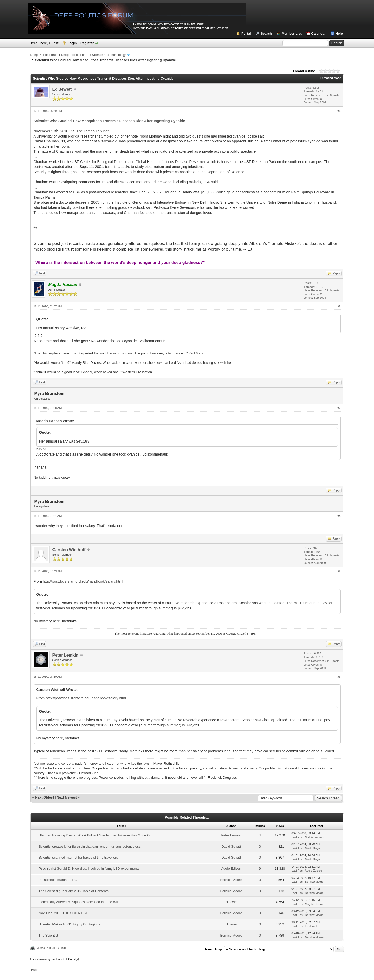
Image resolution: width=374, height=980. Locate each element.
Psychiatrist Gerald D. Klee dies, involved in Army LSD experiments (89, 869)
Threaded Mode (330, 78)
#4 (339, 516)
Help (339, 33)
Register (87, 43)
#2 (339, 306)
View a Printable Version (52, 948)
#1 (339, 111)
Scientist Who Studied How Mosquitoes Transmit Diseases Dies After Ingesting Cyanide (109, 121)
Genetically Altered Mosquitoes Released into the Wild (79, 902)
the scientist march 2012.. (58, 880)
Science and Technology (109, 55)
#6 (339, 677)
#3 (339, 408)
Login (72, 43)
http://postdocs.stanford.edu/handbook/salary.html (83, 581)
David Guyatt (231, 846)
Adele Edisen (231, 869)
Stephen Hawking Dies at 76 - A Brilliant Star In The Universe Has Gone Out (96, 835)
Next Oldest (44, 797)
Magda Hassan (315, 904)
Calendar (319, 33)
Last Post (297, 837)
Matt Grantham (314, 837)
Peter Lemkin (65, 655)
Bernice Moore (231, 880)
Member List (292, 33)
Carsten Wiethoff (69, 550)
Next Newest (67, 797)
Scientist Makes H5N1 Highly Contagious (69, 924)
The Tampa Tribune (92, 131)
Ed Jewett (62, 89)
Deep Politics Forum (44, 55)
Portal (246, 33)
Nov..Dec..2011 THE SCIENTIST (63, 913)
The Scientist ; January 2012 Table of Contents (74, 891)
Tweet (35, 970)
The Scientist (48, 935)
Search (266, 33)
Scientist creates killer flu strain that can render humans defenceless (90, 846)
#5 (339, 571)
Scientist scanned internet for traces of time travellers (78, 857)
